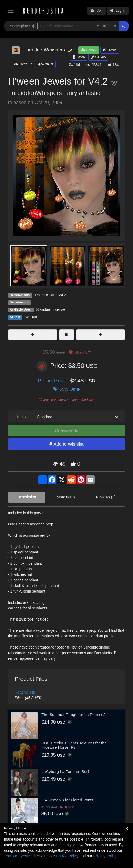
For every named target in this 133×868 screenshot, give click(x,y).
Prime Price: (54, 380)
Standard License (51, 309)
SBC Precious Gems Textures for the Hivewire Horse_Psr (74, 745)
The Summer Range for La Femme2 (74, 714)
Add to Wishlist (66, 444)
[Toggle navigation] (11, 11)
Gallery (98, 57)
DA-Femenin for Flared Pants (67, 800)
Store (79, 57)
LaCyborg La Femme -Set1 (66, 771)
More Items (66, 497)
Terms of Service (18, 856)
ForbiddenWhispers (35, 93)
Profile (110, 50)
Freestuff (23, 64)
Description (27, 497)
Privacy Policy (105, 856)
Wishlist (46, 64)
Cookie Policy (67, 856)
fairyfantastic (83, 93)
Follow (89, 50)
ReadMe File (25, 692)
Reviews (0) (106, 497)
